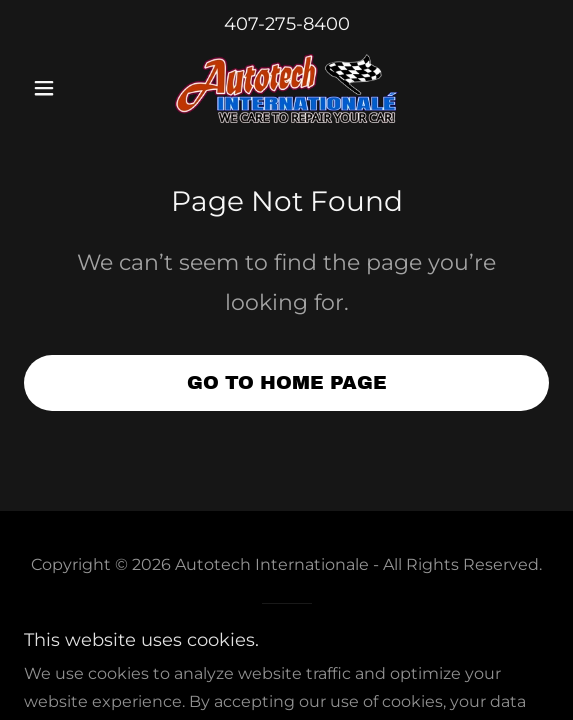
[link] (287, 88)
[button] (63, 88)
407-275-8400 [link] (287, 24)
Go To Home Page (287, 382)
